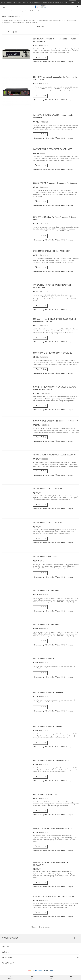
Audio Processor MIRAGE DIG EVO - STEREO (52, 760)
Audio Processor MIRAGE (44, 659)
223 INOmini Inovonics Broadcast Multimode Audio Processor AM (54, 40)
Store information (10, 938)
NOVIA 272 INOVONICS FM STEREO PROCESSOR (54, 896)
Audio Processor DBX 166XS (45, 557)
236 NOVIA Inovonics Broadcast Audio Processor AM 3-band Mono (55, 78)
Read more (63, 2)
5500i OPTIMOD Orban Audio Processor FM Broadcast (56, 183)
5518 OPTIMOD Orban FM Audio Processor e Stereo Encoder (55, 218)
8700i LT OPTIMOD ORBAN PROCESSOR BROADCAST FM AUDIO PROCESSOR (55, 388)
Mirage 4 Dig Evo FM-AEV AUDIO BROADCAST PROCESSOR (52, 864)
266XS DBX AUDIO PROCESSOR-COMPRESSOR (53, 149)
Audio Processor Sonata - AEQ (46, 794)
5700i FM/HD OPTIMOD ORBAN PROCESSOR (52, 251)
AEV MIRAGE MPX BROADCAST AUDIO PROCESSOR (55, 455)
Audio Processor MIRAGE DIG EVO (47, 726)
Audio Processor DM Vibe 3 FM (46, 591)
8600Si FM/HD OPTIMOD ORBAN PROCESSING (53, 353)
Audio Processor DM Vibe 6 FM (46, 625)
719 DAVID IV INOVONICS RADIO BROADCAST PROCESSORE (52, 286)
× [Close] (79, 2)
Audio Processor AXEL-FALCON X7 (48, 523)
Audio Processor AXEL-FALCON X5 (48, 489)
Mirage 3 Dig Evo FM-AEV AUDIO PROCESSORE (52, 828)
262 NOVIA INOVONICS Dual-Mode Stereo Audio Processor (53, 116)
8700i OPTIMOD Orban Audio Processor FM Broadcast (56, 421)
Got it (73, 2)
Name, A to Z (6, 32)
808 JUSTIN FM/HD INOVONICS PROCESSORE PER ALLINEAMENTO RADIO (54, 320)
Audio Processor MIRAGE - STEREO (48, 692)
